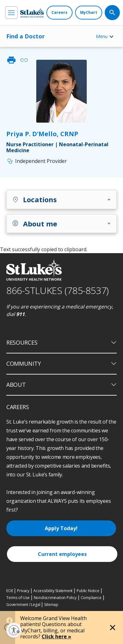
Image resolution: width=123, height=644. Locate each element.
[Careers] (59, 13)
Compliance (91, 598)
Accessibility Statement (53, 591)
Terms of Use (18, 598)
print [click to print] (11, 60)
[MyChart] (89, 13)
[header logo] (32, 13)
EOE (10, 591)
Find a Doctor (26, 36)
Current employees (62, 554)
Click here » (56, 636)
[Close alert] (113, 628)
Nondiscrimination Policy (55, 598)
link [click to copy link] (24, 60)
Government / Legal (23, 605)
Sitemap (51, 605)
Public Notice (88, 591)
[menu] (11, 13)
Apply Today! (61, 528)
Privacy (23, 591)
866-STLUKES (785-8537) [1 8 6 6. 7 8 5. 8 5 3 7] (58, 290)
